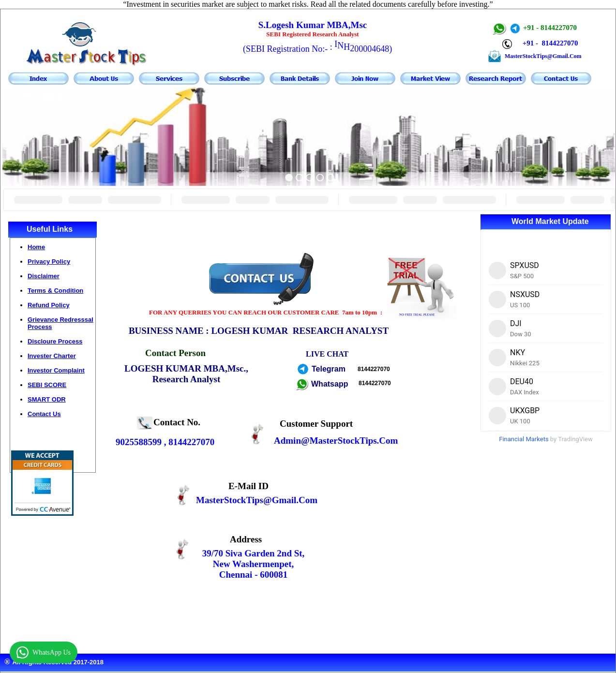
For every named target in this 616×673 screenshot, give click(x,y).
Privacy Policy (49, 262)
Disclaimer (44, 276)
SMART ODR (47, 399)
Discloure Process (55, 341)
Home (36, 247)
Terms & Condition (55, 291)
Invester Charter (52, 356)
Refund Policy (49, 305)
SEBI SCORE (47, 385)
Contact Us (44, 414)
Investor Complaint (56, 370)
